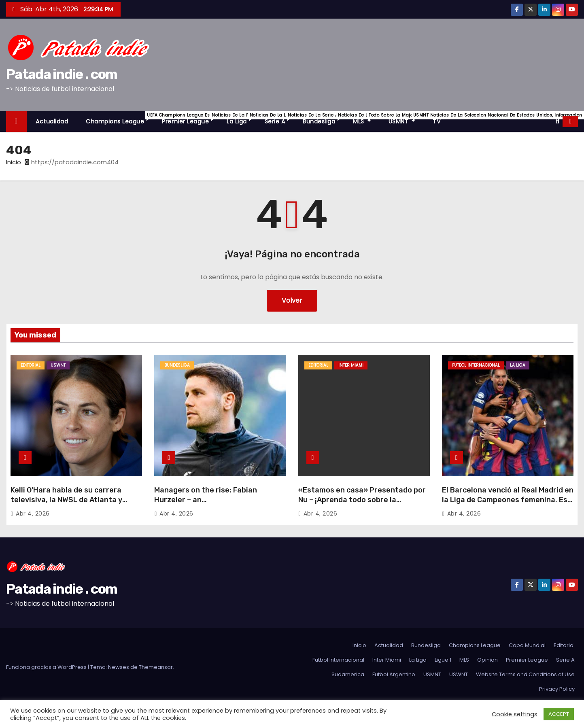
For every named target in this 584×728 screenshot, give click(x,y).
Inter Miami (351, 365)
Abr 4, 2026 (33, 514)
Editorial (31, 365)
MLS (366, 118)
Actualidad (52, 121)
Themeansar (156, 667)
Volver (292, 300)
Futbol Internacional (476, 365)
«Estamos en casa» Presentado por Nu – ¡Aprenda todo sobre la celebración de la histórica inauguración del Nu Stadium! (362, 505)
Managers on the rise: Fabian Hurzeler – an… (206, 495)
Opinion (487, 660)
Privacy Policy (557, 689)
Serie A (279, 118)
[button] (557, 121)
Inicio (14, 162)
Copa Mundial (527, 645)
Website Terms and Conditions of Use (525, 674)
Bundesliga (323, 118)
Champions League (119, 118)
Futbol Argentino (394, 674)
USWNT (58, 365)
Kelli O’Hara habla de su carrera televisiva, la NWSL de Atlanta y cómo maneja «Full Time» (66, 500)
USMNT (406, 118)
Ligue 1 (443, 660)
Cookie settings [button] (515, 714)
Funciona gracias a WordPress (47, 667)
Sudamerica (348, 674)
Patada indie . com (62, 74)
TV (436, 121)
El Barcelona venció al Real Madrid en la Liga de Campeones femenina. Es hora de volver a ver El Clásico (508, 500)
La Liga (241, 118)
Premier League (190, 118)
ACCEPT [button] (559, 714)
